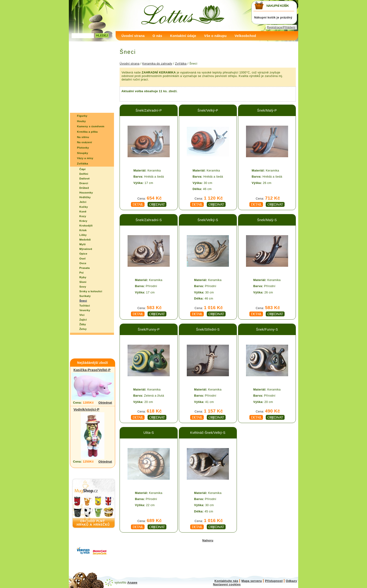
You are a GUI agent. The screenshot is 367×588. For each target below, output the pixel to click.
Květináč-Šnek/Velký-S (208, 433)
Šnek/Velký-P (208, 110)
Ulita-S (149, 433)
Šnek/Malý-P (267, 110)
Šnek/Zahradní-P (149, 110)
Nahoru (208, 540)
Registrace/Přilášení (281, 27)
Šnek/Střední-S (208, 329)
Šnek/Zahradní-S (149, 220)
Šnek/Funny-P (149, 329)
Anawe (132, 583)
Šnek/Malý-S (267, 220)
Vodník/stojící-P (86, 409)
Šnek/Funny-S (267, 329)
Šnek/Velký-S (208, 220)
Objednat (105, 403)
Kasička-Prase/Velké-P (92, 370)
